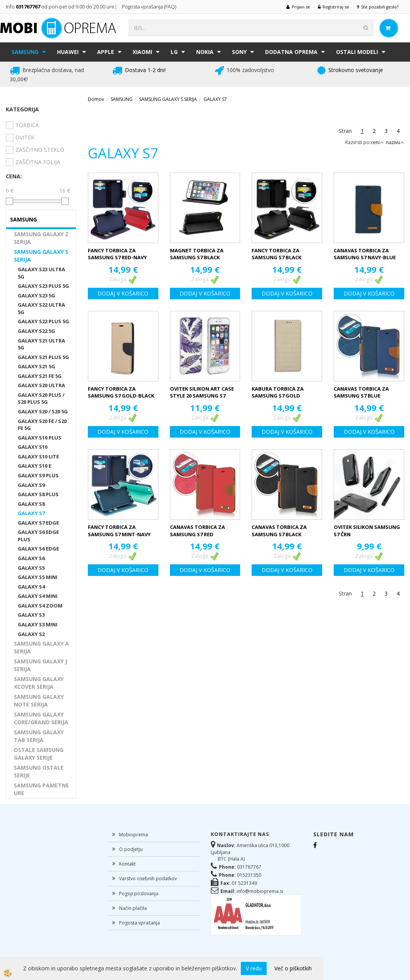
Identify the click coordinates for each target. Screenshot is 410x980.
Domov (96, 99)
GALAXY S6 (31, 558)
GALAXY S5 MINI (38, 577)
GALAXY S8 (31, 504)
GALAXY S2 (31, 634)
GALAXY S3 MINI (38, 624)
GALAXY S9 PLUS (38, 475)
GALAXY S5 (31, 568)
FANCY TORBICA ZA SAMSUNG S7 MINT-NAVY (119, 531)
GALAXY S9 (31, 485)
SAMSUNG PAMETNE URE (41, 789)
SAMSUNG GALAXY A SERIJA (41, 647)
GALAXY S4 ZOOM (40, 606)
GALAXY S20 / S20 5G (43, 411)
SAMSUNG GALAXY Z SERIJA (41, 238)
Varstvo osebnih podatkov (148, 878)
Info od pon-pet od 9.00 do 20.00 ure (60, 7)
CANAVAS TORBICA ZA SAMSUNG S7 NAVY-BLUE (365, 254)
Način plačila (133, 908)
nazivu (395, 142)
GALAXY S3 (31, 615)
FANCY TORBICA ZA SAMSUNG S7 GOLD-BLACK (121, 392)
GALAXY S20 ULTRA (41, 385)
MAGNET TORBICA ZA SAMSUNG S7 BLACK (197, 254)
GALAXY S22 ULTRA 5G (41, 308)
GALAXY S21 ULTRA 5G (41, 344)
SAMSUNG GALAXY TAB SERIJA (39, 736)
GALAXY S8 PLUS (38, 494)
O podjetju (131, 849)
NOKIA (205, 52)
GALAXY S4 (31, 587)
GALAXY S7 (31, 513)
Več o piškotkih (293, 968)
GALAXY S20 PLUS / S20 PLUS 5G (41, 399)
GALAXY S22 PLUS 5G (43, 321)
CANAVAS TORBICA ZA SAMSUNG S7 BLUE (361, 392)
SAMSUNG (25, 52)
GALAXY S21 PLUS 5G (43, 357)
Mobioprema (134, 835)
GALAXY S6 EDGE (38, 549)
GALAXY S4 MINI (38, 596)
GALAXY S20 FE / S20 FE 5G (42, 425)
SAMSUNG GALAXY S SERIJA (41, 256)
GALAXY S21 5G (36, 366)
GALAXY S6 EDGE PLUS (38, 536)
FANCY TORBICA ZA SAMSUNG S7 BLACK (276, 254)
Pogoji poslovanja (139, 894)
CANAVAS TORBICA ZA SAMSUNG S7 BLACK (279, 531)
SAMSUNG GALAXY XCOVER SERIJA (39, 683)
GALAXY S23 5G (36, 295)
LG (174, 52)
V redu (254, 968)
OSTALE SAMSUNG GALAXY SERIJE (39, 754)
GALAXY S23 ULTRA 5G (41, 273)
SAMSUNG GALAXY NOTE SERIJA (39, 701)
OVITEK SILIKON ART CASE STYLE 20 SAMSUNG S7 (202, 392)
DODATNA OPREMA (291, 52)
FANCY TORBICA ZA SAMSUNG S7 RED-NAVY (117, 254)
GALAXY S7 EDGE (38, 523)
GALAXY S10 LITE (38, 456)
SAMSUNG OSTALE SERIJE (39, 771)
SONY (239, 52)
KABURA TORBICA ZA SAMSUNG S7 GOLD (278, 392)
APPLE (106, 52)
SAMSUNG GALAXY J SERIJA (40, 665)
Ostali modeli (357, 52)
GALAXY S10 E (34, 466)
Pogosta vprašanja (139, 923)
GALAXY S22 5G (36, 331)
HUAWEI (68, 52)
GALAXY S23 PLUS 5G (43, 286)
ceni (377, 142)
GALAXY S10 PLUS (39, 438)
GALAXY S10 (33, 447)
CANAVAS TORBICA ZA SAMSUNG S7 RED (197, 531)
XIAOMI (142, 52)
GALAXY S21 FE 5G (40, 376)
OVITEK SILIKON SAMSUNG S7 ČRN (367, 531)
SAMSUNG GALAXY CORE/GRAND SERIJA (41, 718)
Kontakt (127, 864)
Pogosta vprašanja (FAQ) (150, 7)
